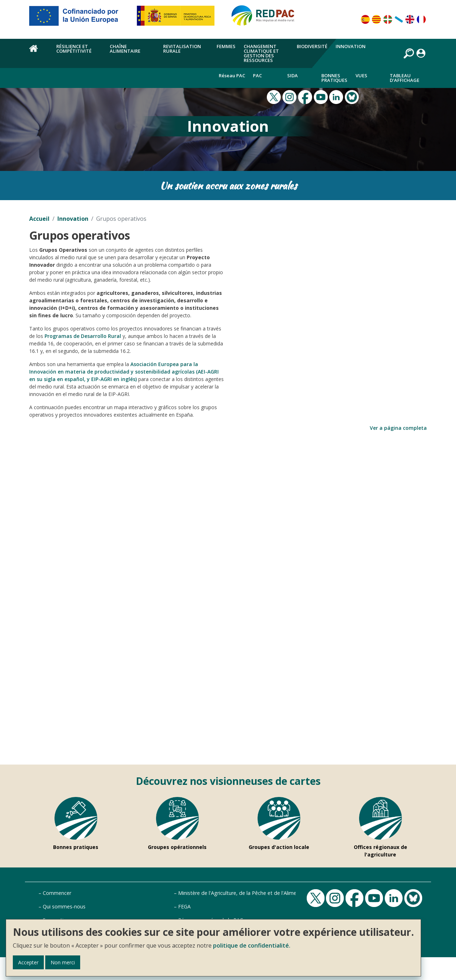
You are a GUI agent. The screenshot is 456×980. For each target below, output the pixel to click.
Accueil (39, 219)
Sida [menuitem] (292, 75)
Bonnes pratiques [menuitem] (334, 78)
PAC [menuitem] (257, 75)
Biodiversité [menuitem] (312, 46)
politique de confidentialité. (252, 945)
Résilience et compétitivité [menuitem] (74, 49)
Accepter (28, 962)
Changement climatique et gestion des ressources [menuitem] (261, 53)
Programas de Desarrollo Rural (83, 336)
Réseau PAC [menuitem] (232, 75)
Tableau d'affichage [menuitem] (405, 78)
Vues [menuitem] (361, 75)
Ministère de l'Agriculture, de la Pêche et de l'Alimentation (246, 893)
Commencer (57, 893)
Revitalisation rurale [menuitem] (182, 49)
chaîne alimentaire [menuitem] (125, 49)
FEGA (184, 906)
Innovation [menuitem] (351, 46)
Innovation (73, 219)
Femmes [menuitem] (226, 46)
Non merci (63, 962)
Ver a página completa (398, 428)
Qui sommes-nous (64, 906)
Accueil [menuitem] (39, 52)
